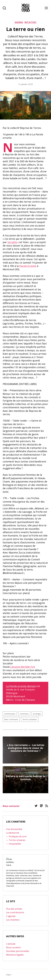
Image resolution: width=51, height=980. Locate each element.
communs (24, 714)
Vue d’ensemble (14, 829)
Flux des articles (14, 909)
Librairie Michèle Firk (23, 667)
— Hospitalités (14, 844)
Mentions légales (15, 955)
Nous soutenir (14, 947)
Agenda (19, 22)
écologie (37, 714)
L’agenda (11, 916)
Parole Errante (28, 266)
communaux (10, 714)
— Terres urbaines (16, 840)
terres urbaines (30, 719)
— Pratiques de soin (16, 836)
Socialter (13, 242)
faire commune (11, 719)
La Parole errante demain (21, 686)
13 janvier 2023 (26, 84)
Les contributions (15, 912)
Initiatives (30, 22)
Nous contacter (11, 806)
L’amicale (11, 944)
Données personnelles (18, 951)
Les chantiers (13, 920)
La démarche (13, 833)
